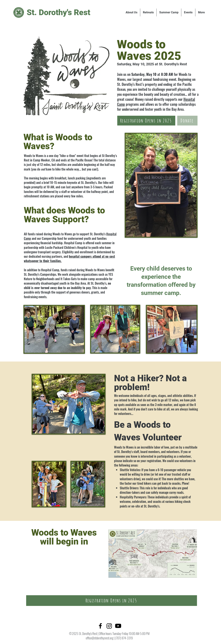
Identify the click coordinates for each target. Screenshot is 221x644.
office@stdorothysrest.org (100, 638)
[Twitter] (109, 626)
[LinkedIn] (118, 626)
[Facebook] (100, 626)
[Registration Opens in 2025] (146, 121)
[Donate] (187, 121)
